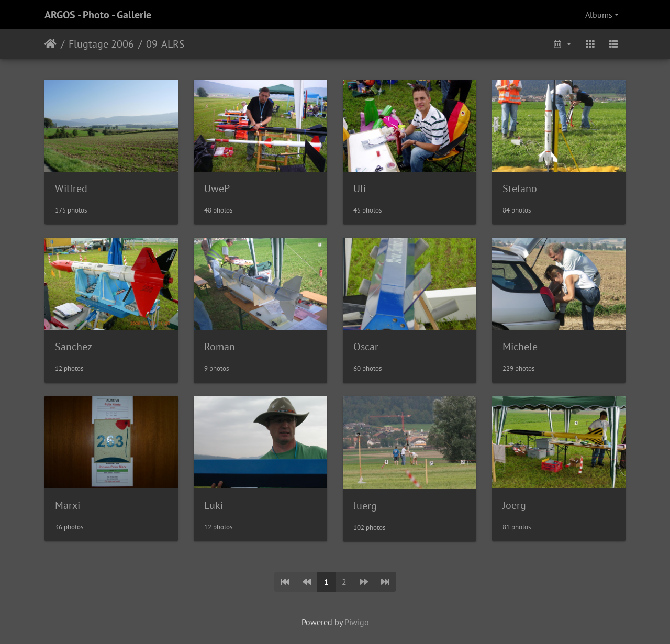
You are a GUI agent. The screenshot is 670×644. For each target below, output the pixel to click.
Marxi (68, 505)
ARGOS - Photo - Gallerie (98, 15)
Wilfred (71, 188)
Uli (360, 188)
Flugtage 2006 (101, 44)
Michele (520, 347)
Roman (220, 347)
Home (51, 44)
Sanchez (74, 347)
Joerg (514, 505)
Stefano (520, 188)
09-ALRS (165, 44)
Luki (214, 505)
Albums (599, 15)
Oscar (366, 347)
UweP (217, 188)
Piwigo (357, 622)
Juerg (365, 506)
